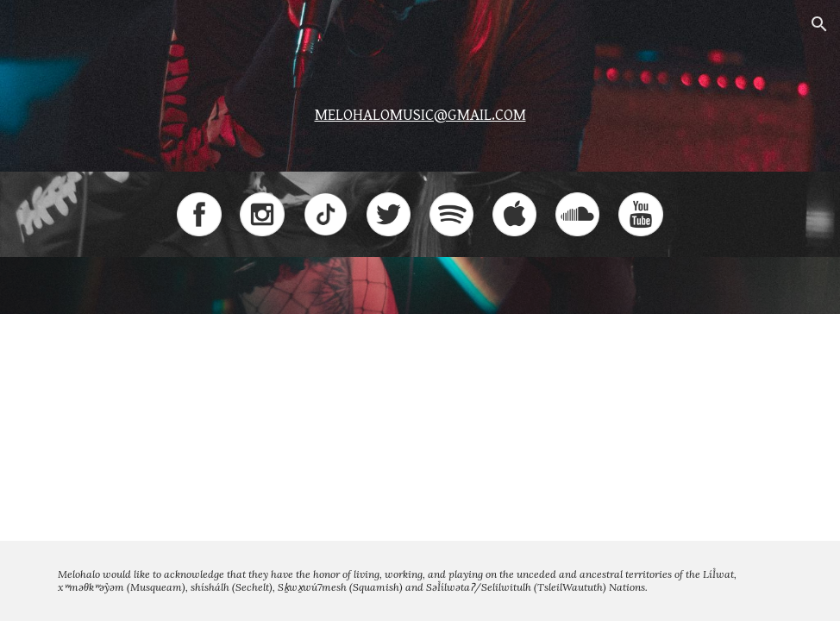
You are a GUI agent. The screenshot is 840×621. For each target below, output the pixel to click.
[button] (819, 24)
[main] (420, 110)
